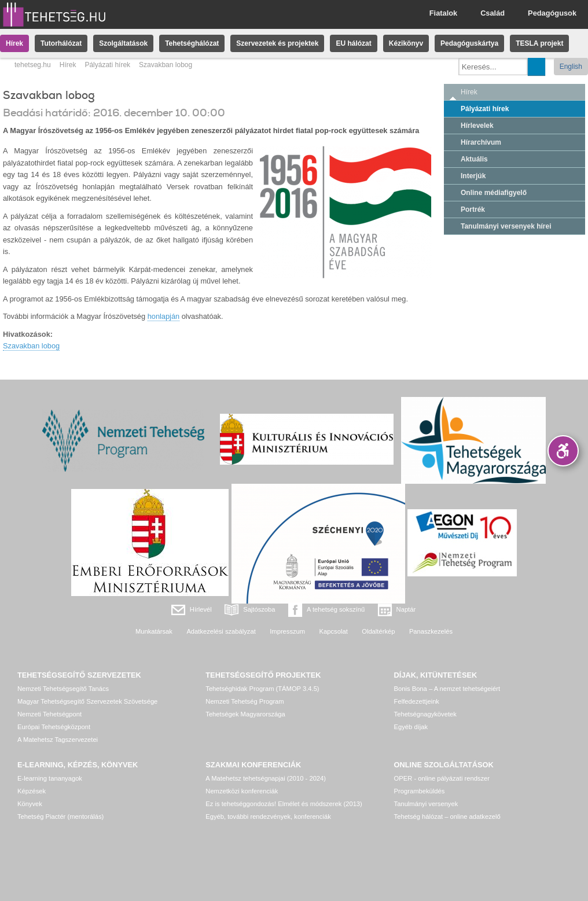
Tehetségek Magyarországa (245, 714)
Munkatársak (154, 631)
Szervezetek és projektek (277, 43)
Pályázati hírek (107, 65)
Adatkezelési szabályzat (221, 631)
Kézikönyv (406, 43)
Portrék (473, 209)
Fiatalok (443, 13)
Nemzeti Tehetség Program (245, 701)
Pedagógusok (552, 13)
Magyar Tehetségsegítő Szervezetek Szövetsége (87, 701)
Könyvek (30, 804)
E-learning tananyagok (50, 778)
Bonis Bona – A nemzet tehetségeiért (447, 689)
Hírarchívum (481, 142)
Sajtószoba (259, 609)
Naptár (406, 609)
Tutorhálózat (61, 43)
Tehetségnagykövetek (425, 714)
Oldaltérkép (378, 631)
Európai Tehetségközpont (54, 727)
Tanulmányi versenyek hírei (506, 226)
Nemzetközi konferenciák (242, 791)
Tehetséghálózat (192, 43)
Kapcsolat (334, 631)
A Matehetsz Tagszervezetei (58, 740)
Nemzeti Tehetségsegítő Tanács (63, 689)
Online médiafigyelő (494, 193)
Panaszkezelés (431, 631)
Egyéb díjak (411, 727)
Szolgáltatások (123, 43)
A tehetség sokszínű (336, 609)
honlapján (164, 316)
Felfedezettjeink (417, 701)
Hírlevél (201, 609)
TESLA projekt (539, 43)
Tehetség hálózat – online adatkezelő (447, 817)
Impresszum (287, 631)
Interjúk (473, 176)
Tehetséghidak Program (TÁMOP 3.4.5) (262, 689)
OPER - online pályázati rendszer (442, 778)
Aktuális (474, 159)
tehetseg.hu (33, 65)
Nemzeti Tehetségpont (49, 714)
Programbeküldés (420, 791)
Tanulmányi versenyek (426, 804)
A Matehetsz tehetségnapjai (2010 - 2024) (266, 778)
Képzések (32, 791)
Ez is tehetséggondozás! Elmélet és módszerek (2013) (284, 804)
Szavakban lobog (31, 346)
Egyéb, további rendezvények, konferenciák (268, 817)
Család (493, 13)
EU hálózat (353, 43)
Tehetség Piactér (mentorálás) (60, 817)
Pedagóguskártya (469, 43)
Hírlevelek (477, 126)
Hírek (14, 43)
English (571, 67)
